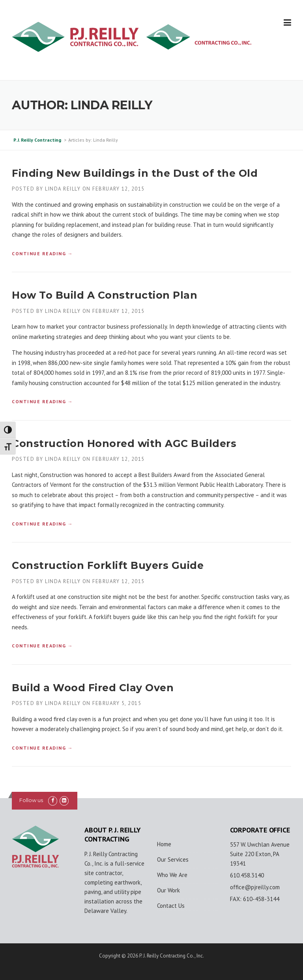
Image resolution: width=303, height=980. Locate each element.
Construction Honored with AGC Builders (124, 443)
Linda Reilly (63, 189)
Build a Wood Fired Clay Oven (93, 688)
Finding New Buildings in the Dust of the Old (135, 173)
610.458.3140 (247, 875)
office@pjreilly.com (255, 887)
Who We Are (172, 875)
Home (164, 844)
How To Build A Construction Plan (105, 295)
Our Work (168, 890)
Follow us (31, 800)
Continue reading (42, 253)
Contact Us (171, 906)
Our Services (173, 859)
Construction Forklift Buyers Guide (108, 565)
